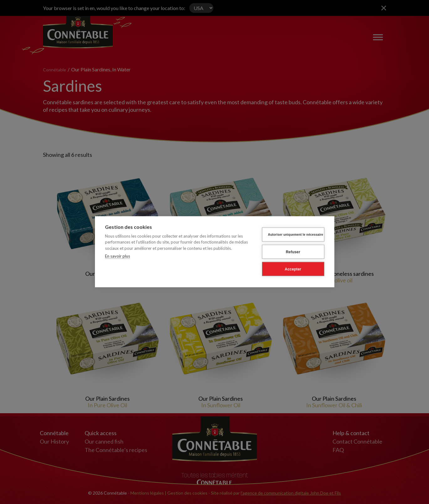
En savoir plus (118, 256)
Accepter (293, 270)
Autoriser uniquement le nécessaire (296, 235)
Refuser (293, 252)
